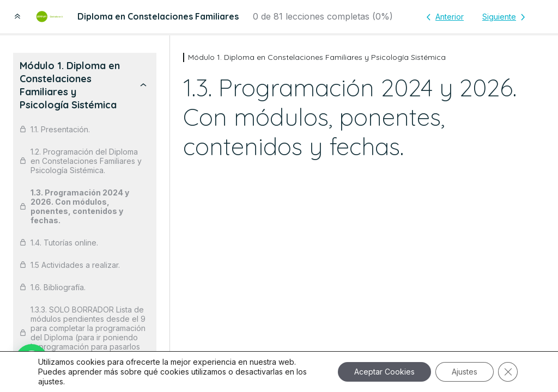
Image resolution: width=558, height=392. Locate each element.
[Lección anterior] (443, 17)
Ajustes (465, 372)
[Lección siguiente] (506, 17)
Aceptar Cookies (384, 372)
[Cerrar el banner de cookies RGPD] (508, 372)
